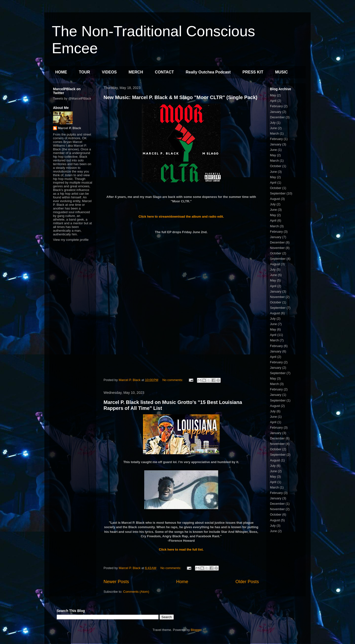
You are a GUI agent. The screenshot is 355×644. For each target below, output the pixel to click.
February (276, 106)
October (276, 166)
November (277, 248)
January (276, 112)
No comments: (173, 380)
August (275, 199)
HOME (61, 72)
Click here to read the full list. (181, 549)
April (273, 101)
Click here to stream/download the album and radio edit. (181, 217)
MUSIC (282, 72)
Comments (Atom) (136, 592)
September (278, 193)
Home (182, 582)
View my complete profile (71, 240)
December (277, 117)
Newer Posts (116, 582)
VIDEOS (109, 72)
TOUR (84, 72)
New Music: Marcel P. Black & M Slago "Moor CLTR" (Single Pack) (180, 97)
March (274, 133)
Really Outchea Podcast (208, 72)
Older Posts (247, 582)
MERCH (136, 72)
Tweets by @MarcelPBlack (72, 98)
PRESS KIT (253, 72)
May (273, 95)
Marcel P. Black (70, 128)
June (273, 128)
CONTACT (164, 72)
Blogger (196, 630)
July (273, 123)
